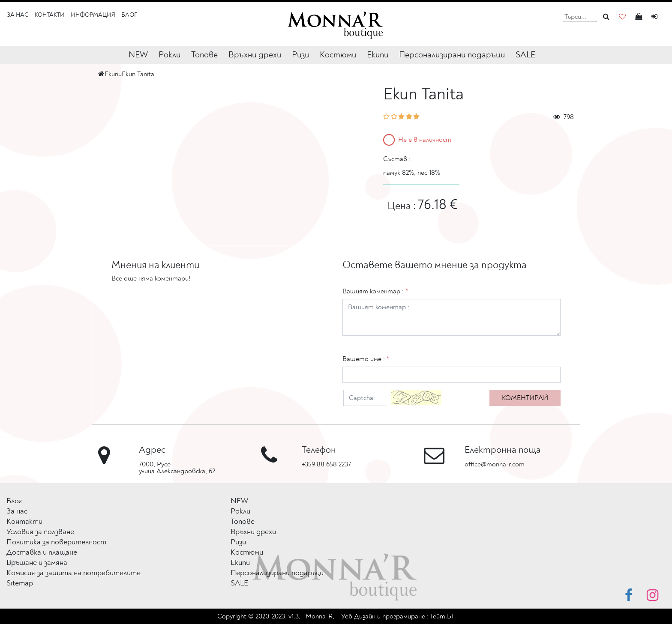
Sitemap (20, 583)
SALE (525, 55)
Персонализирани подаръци (452, 55)
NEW (138, 55)
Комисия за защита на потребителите (73, 573)
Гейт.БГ (442, 616)
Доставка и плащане (42, 552)
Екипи (378, 55)
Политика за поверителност (56, 542)
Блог (129, 15)
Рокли (169, 55)
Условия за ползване (40, 532)
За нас (18, 15)
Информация (93, 15)
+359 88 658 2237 (326, 464)
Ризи (300, 55)
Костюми (338, 55)
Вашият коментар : (375, 291)
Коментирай (525, 398)
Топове (204, 55)
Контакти (50, 15)
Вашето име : (366, 359)
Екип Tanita (138, 74)
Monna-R (319, 616)
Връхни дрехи (255, 55)
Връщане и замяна (37, 563)
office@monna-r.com (495, 464)
